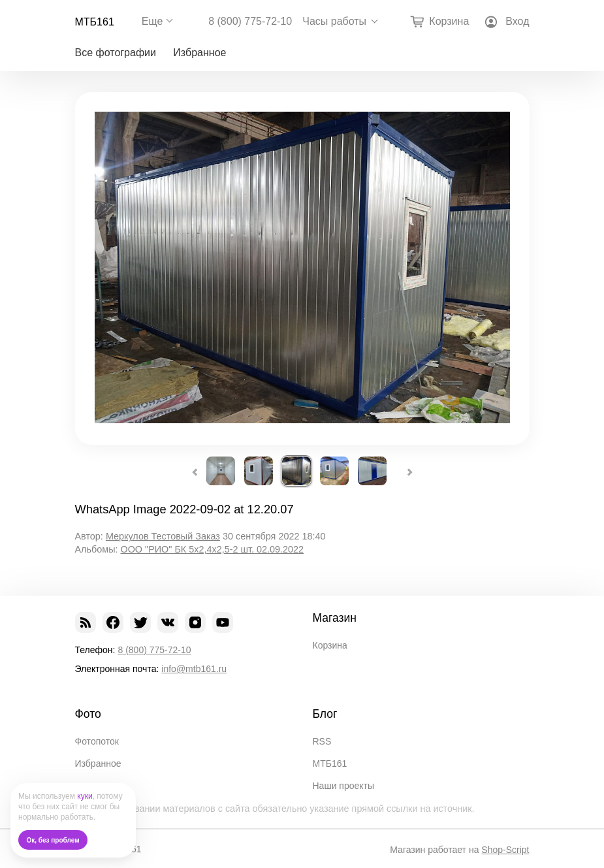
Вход (517, 21)
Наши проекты (344, 786)
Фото (88, 714)
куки (85, 796)
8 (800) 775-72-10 (250, 22)
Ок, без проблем (53, 840)
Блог (325, 714)
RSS (322, 741)
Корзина (330, 645)
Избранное (199, 53)
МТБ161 (95, 22)
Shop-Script (505, 850)
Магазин (335, 618)
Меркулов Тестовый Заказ (163, 536)
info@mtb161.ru (194, 669)
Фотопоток (97, 741)
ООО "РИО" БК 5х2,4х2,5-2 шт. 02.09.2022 (212, 549)
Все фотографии (116, 53)
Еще (152, 21)
